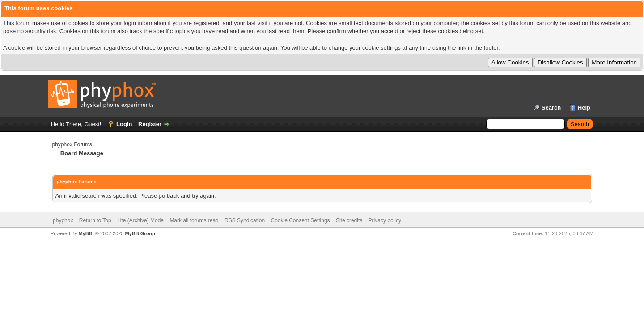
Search (551, 108)
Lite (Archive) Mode (140, 220)
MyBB (85, 233)
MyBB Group (140, 233)
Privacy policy (385, 220)
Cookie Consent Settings (300, 220)
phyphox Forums (72, 144)
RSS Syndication (245, 220)
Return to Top (95, 220)
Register (150, 124)
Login (124, 124)
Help (584, 108)
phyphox (63, 220)
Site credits (349, 220)
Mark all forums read (194, 220)
